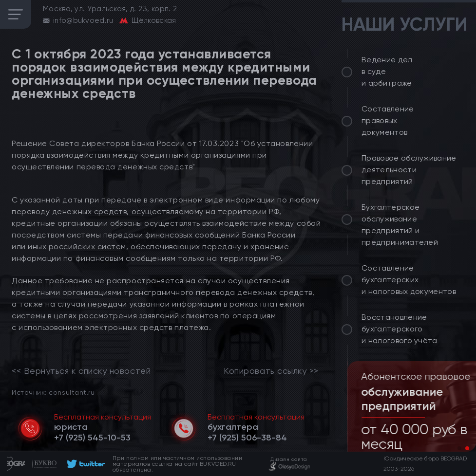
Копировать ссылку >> (271, 371)
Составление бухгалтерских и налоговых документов (409, 280)
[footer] (85, 464)
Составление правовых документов (388, 120)
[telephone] (92, 438)
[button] (459, 448)
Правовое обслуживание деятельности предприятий (409, 170)
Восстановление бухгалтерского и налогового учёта (400, 329)
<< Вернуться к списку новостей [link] (81, 371)
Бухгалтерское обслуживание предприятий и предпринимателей (400, 225)
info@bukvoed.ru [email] (83, 20)
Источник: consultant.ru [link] (53, 392)
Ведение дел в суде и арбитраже (387, 71)
